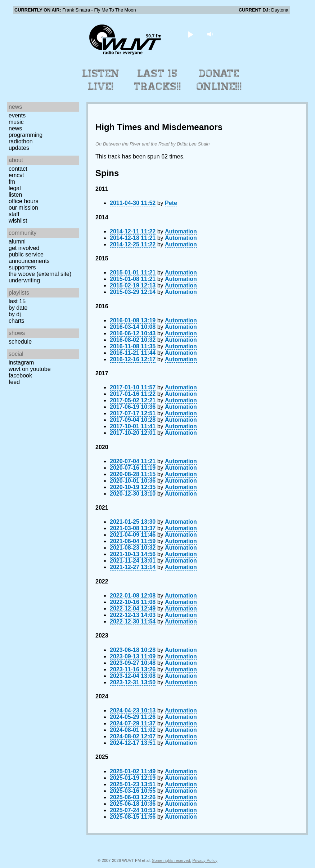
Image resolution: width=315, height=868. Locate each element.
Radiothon (21, 141)
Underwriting (24, 280)
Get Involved (24, 248)
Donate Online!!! (219, 80)
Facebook (20, 375)
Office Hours (23, 201)
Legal (15, 188)
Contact (18, 169)
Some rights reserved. (172, 860)
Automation (181, 231)
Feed (14, 382)
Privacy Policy (205, 860)
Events (17, 115)
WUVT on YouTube (30, 369)
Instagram (21, 363)
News (15, 128)
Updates (19, 148)
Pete (171, 203)
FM (12, 182)
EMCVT (16, 175)
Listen (15, 195)
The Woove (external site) (40, 274)
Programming (26, 135)
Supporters (22, 267)
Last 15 (17, 301)
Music (16, 122)
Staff (14, 214)
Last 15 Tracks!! (157, 80)
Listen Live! (101, 80)
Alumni (17, 241)
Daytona (280, 10)
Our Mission (23, 208)
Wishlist (18, 221)
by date (18, 308)
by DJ (15, 314)
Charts (17, 321)
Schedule (20, 342)
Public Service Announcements (29, 258)
